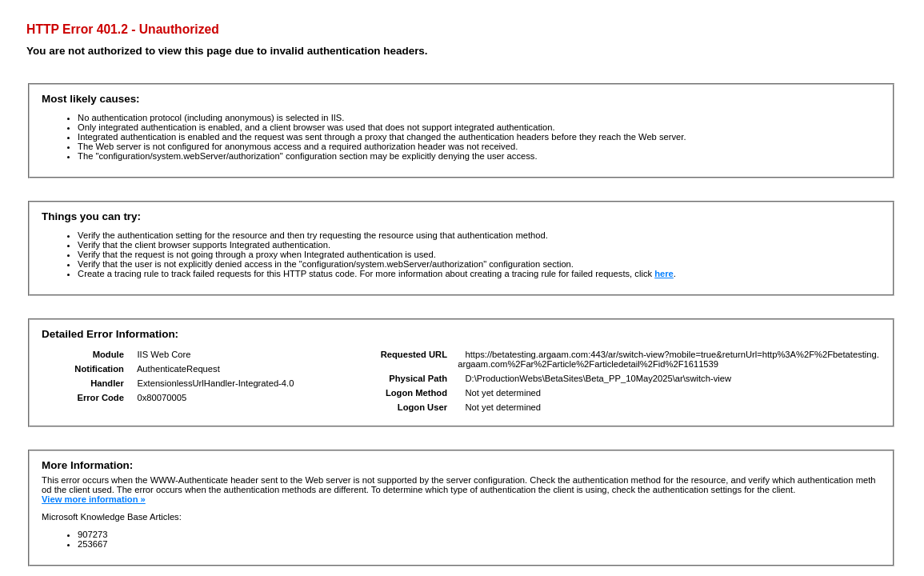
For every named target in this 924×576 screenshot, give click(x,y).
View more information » (94, 499)
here (664, 274)
